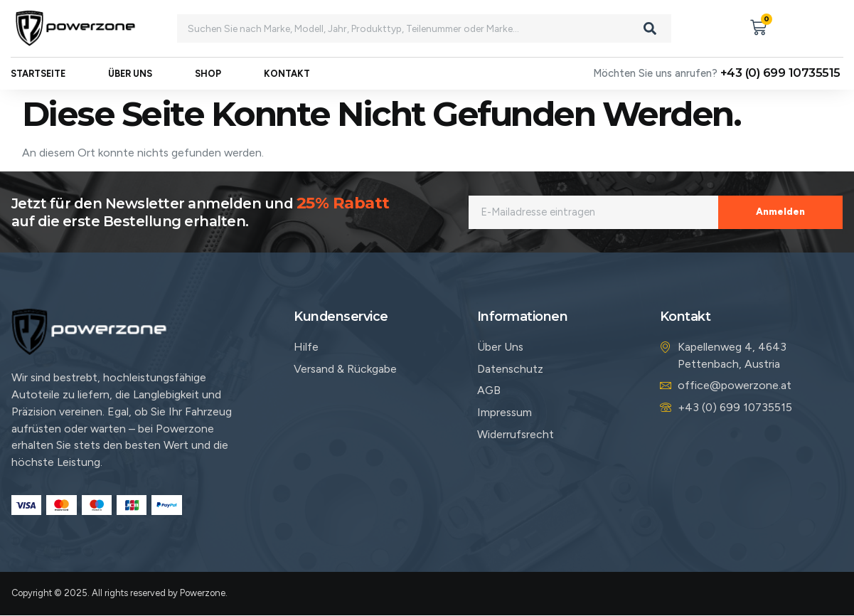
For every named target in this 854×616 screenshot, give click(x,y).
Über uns (130, 83)
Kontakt (287, 83)
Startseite (38, 83)
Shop (208, 83)
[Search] (650, 28)
